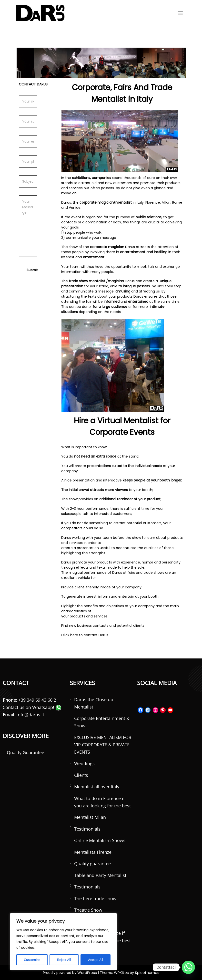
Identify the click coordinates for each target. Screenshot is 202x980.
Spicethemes (146, 972)
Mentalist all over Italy (97, 787)
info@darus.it (30, 714)
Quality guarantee (92, 864)
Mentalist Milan (90, 817)
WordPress (89, 972)
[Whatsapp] (188, 967)
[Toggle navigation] (180, 13)
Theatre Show (88, 910)
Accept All (96, 960)
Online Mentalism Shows (100, 840)
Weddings (84, 763)
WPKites (122, 972)
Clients (81, 775)
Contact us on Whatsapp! (32, 707)
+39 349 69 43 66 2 (37, 700)
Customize (32, 960)
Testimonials (87, 829)
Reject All (64, 960)
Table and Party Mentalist (100, 875)
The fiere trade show (95, 898)
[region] (63, 942)
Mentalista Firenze (93, 852)
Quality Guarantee (25, 752)
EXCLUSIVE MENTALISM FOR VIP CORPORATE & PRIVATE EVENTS (103, 744)
